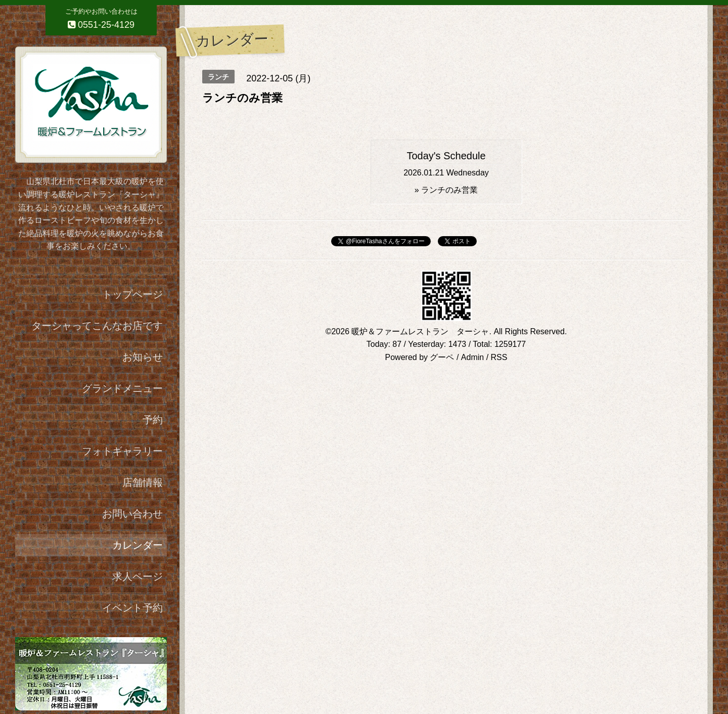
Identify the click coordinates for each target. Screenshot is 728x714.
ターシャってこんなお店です (97, 326)
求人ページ (138, 576)
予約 (153, 420)
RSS (499, 357)
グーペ (442, 357)
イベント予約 (132, 608)
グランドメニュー (122, 388)
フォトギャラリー (122, 451)
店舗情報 (143, 482)
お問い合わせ (132, 514)
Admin (472, 357)
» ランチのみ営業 (446, 190)
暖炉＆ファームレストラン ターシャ (420, 331)
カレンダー (138, 545)
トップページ (132, 294)
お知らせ (143, 357)
